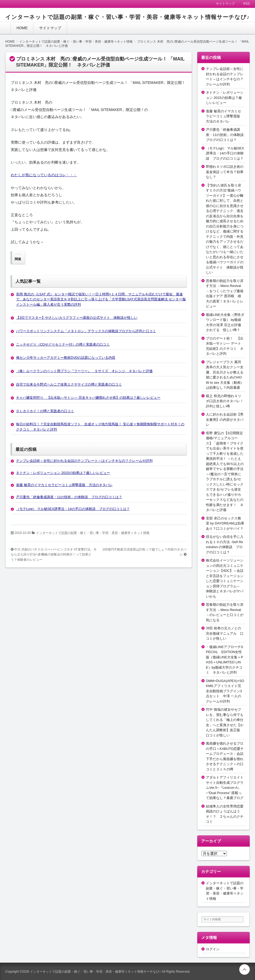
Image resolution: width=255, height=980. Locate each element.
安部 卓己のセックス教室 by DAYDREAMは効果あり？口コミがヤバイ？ (225, 523)
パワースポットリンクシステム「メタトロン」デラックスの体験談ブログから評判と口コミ (86, 331)
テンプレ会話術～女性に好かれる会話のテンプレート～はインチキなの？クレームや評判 (84, 461)
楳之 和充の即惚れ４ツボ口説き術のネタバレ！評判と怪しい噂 (225, 401)
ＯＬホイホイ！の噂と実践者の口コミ (45, 411)
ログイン (213, 949)
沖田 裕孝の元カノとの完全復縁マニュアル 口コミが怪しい (225, 633)
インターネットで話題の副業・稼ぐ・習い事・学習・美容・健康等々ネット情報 (93, 533)
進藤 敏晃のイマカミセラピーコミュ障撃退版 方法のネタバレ (64, 485)
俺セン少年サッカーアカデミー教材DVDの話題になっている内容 (66, 358)
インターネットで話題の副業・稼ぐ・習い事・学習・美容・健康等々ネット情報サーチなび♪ (127, 17)
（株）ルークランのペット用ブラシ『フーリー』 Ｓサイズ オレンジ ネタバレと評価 (84, 371)
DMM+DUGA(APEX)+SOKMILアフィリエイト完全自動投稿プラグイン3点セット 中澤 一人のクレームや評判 (225, 691)
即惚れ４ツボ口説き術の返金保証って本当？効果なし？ (225, 172)
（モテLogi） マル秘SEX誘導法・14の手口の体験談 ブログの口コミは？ (73, 509)
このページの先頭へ (244, 969)
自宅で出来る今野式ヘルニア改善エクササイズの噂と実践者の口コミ (69, 384)
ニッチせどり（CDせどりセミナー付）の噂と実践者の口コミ (63, 344)
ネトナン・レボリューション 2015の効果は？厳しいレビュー (63, 473)
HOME (22, 28)
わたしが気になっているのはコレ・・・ (44, 175)
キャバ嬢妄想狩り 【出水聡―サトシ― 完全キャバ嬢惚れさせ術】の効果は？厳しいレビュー (88, 398)
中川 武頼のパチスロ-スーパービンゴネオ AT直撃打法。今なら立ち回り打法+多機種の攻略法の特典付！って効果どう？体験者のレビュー (54, 555)
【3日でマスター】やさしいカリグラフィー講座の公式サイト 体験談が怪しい (77, 318)
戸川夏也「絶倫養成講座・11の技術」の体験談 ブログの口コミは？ (69, 497)
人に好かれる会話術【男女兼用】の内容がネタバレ (225, 420)
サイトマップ (50, 28)
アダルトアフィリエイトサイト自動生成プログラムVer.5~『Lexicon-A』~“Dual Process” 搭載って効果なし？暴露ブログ (225, 788)
